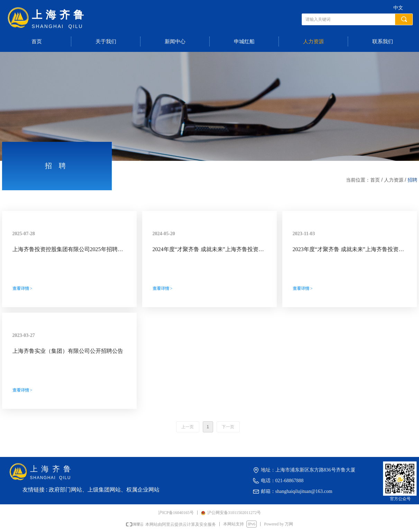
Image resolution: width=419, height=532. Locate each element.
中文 (398, 8)
